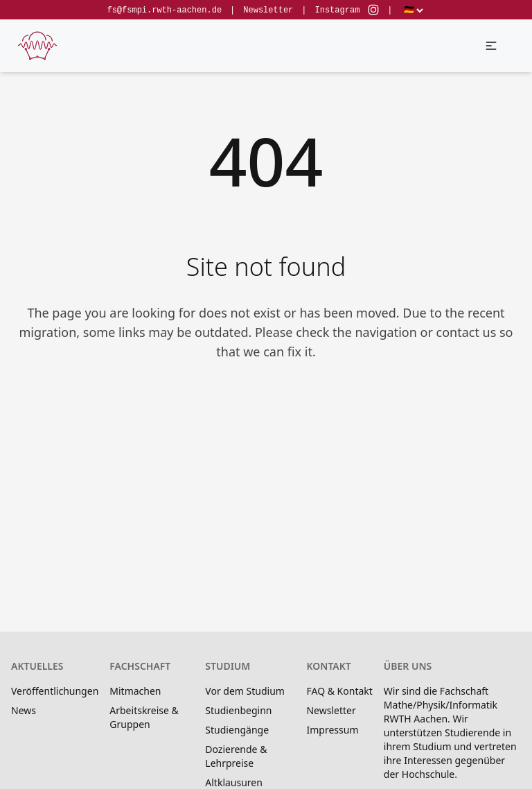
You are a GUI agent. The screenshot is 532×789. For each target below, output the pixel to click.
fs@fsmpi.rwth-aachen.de (164, 10)
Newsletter (268, 10)
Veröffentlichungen (55, 691)
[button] (491, 46)
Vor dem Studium (245, 691)
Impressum (332, 730)
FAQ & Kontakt (339, 691)
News (24, 710)
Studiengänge (237, 730)
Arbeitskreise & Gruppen (144, 717)
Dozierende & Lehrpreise (236, 756)
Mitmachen (135, 691)
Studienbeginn (238, 710)
